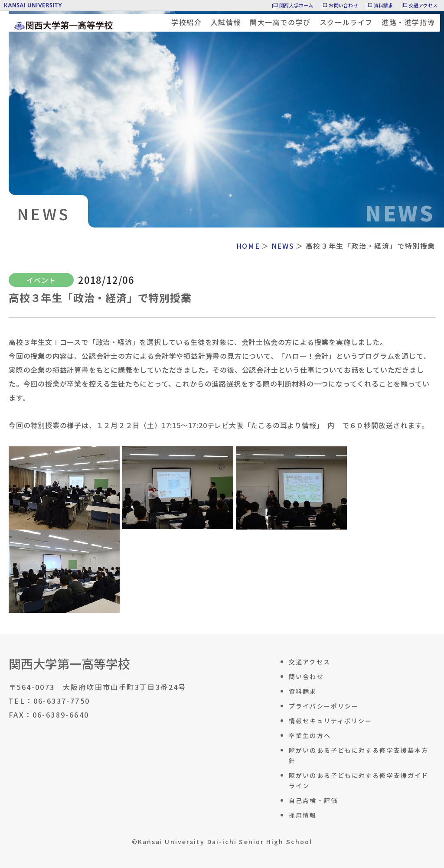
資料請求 (384, 5)
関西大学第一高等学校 (69, 663)
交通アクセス (423, 5)
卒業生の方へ (310, 735)
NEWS (283, 246)
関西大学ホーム (296, 5)
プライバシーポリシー (324, 706)
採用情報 (303, 815)
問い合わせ (306, 676)
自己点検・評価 (313, 800)
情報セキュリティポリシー (330, 721)
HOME (248, 246)
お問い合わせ (343, 5)
